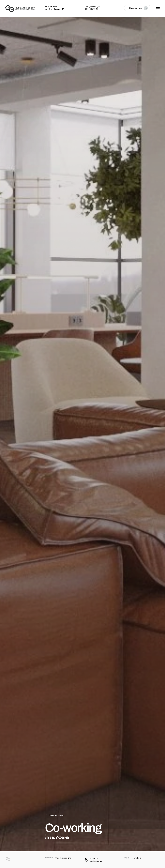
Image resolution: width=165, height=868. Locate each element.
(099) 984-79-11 (91, 9)
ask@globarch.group (93, 6)
